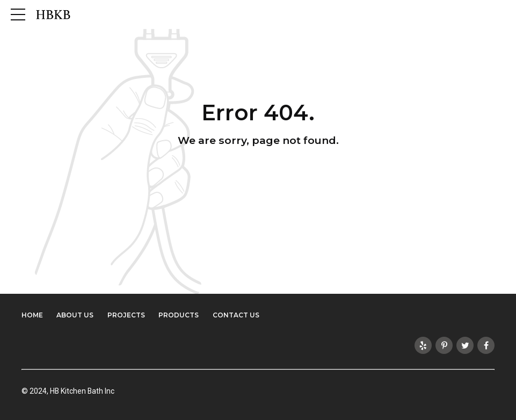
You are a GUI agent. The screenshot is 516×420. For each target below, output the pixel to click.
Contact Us (236, 315)
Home (32, 315)
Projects (126, 315)
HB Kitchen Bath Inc (83, 391)
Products (179, 315)
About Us (75, 315)
